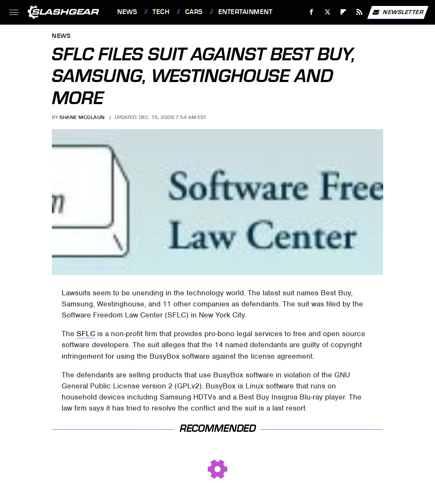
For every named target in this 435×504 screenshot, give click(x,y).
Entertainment (246, 12)
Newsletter (398, 12)
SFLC (86, 334)
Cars (194, 12)
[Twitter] (327, 12)
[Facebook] (312, 12)
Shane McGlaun (82, 117)
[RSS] (360, 12)
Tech (161, 12)
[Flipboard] (343, 12)
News (127, 12)
